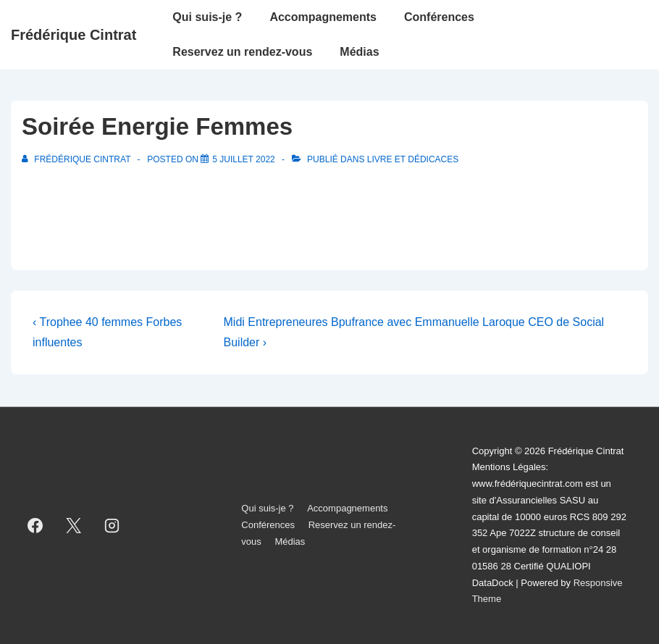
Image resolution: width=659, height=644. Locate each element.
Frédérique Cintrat (74, 35)
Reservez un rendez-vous (242, 52)
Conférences (439, 17)
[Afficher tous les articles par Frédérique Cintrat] (77, 159)
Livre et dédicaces (413, 159)
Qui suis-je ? (207, 17)
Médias (359, 52)
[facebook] (35, 525)
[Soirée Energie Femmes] (244, 159)
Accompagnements (323, 17)
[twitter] (74, 525)
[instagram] (112, 525)
